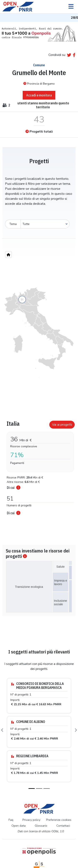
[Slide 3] (47, 788)
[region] (39, 333)
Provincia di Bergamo (39, 84)
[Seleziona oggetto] (45, 224)
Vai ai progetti (62, 425)
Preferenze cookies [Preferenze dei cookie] (59, 820)
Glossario (41, 826)
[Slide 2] (39, 788)
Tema (13, 224)
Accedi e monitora (39, 95)
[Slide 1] (32, 788)
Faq (11, 820)
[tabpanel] (39, 467)
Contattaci (63, 826)
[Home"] (8, 255)
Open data (19, 826)
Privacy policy (31, 820)
